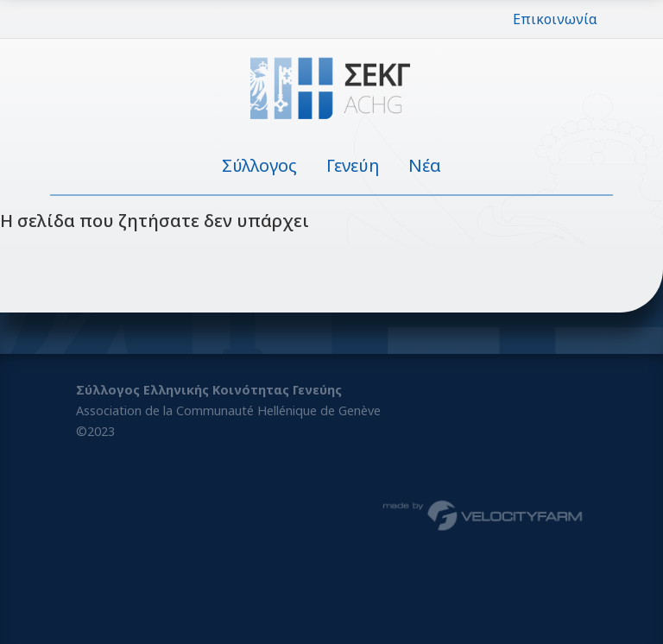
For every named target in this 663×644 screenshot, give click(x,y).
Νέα (425, 165)
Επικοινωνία (555, 19)
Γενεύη (353, 165)
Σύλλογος (259, 165)
